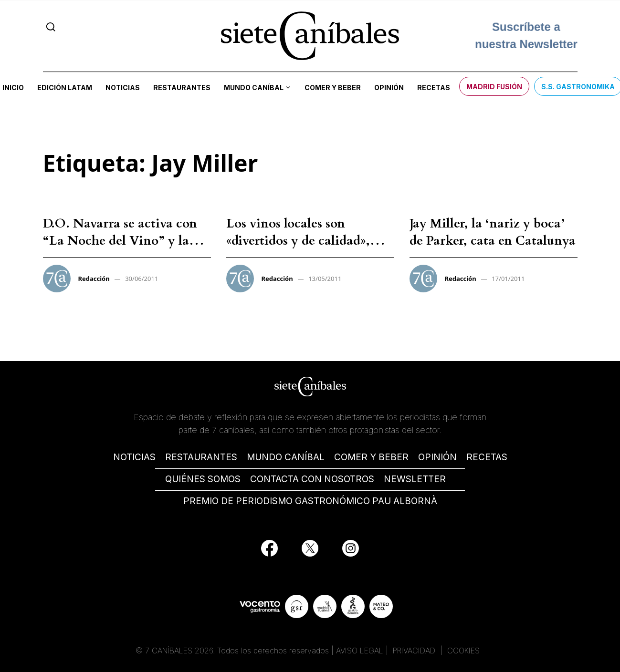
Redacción (94, 279)
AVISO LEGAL (360, 651)
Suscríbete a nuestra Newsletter (526, 36)
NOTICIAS (134, 457)
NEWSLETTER (415, 479)
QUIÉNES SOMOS (203, 479)
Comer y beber (333, 88)
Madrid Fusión (494, 87)
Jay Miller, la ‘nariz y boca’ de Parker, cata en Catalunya (493, 232)
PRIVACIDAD (415, 651)
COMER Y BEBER (371, 457)
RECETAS (487, 457)
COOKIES (463, 651)
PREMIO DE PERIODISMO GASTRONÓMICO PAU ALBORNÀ (310, 501)
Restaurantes (182, 88)
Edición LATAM (65, 88)
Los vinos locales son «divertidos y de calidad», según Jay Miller (298, 241)
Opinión (389, 88)
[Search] (51, 27)
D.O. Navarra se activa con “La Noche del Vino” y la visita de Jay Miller (120, 241)
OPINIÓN (437, 457)
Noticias (123, 88)
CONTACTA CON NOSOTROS (312, 479)
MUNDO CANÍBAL (286, 457)
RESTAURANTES (201, 457)
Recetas (434, 88)
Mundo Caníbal (254, 88)
